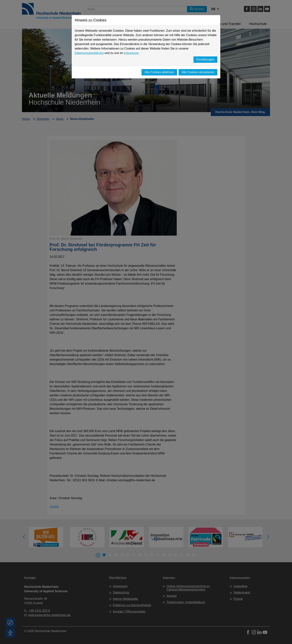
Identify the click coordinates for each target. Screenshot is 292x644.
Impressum (131, 53)
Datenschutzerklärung (89, 53)
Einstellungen (205, 60)
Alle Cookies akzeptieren (198, 72)
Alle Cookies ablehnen (159, 72)
